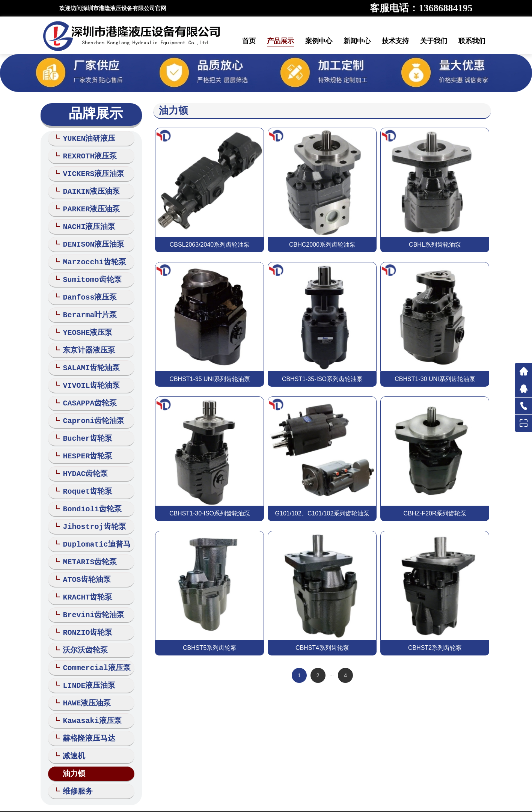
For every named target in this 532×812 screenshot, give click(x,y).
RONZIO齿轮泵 (84, 611)
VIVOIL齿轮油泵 (88, 374)
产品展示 (280, 41)
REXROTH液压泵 (86, 155)
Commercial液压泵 (93, 645)
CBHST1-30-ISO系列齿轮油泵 (210, 513)
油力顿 (70, 746)
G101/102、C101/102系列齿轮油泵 (323, 513)
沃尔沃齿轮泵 (82, 628)
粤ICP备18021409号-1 (345, 797)
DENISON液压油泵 (90, 239)
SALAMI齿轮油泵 (88, 358)
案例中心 (319, 41)
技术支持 (395, 41)
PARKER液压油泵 (88, 206)
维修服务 (74, 763)
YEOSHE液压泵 (84, 324)
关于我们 (434, 41)
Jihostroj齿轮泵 (91, 510)
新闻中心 (357, 41)
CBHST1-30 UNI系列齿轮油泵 (435, 379)
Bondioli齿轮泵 (88, 493)
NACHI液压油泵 (85, 222)
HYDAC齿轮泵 (82, 459)
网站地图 (231, 804)
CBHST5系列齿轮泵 (210, 648)
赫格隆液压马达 (85, 712)
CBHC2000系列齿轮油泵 (322, 245)
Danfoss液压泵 (86, 290)
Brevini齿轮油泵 (90, 594)
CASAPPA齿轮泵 (86, 391)
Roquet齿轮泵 (84, 476)
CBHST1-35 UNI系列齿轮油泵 (209, 379)
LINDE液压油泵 (85, 662)
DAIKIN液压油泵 (88, 189)
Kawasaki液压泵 (88, 695)
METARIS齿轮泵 (86, 543)
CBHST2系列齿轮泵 (435, 648)
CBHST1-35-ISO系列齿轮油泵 (322, 379)
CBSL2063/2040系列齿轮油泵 (210, 245)
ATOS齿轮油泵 (83, 560)
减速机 (70, 729)
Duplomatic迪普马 (93, 527)
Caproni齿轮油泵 (90, 408)
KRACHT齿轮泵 (84, 577)
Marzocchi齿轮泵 (91, 256)
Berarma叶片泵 (86, 307)
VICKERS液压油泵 (90, 172)
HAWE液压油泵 (83, 679)
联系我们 (472, 41)
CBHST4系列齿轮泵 (322, 648)
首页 (249, 41)
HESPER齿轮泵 (84, 442)
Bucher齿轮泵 (84, 425)
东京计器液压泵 (85, 341)
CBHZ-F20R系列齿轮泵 (435, 513)
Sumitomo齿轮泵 (88, 273)
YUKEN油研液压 (85, 138)
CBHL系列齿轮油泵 (435, 245)
